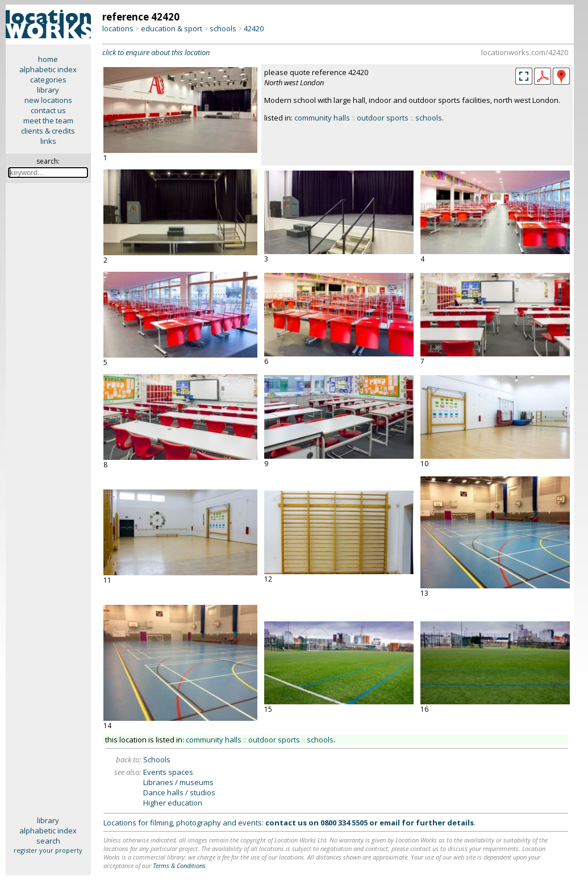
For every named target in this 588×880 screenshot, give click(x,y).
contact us (48, 110)
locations (118, 28)
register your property (48, 850)
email (390, 823)
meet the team (48, 121)
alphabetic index (48, 69)
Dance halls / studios (179, 792)
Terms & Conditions (179, 866)
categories (48, 80)
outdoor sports (383, 118)
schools (223, 28)
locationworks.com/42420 (525, 52)
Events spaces (168, 772)
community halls (322, 118)
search (48, 841)
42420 (254, 28)
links (48, 141)
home (48, 59)
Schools (157, 759)
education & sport (172, 28)
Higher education (173, 803)
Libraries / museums (178, 782)
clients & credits (48, 131)
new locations (48, 100)
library (48, 90)
